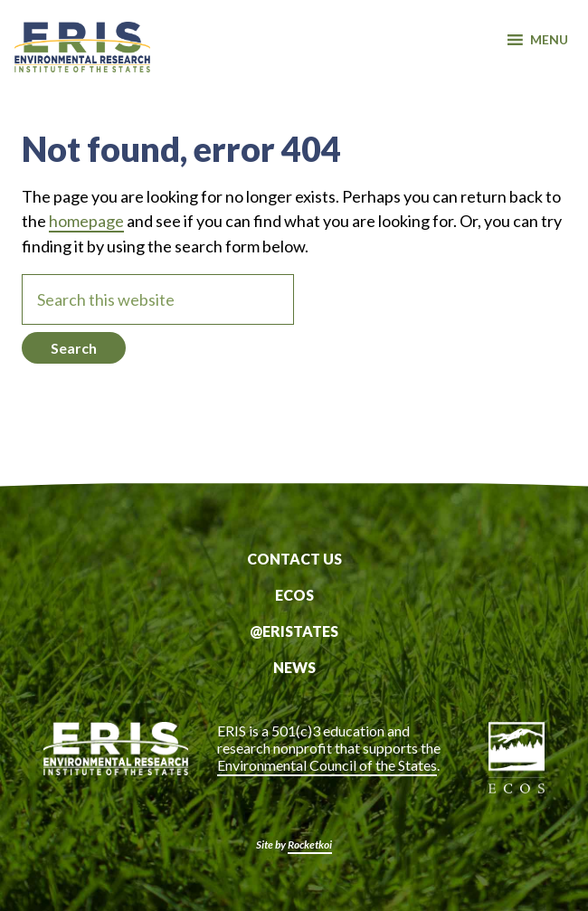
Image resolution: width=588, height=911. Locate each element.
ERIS (82, 57)
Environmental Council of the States (327, 765)
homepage (86, 221)
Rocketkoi (310, 845)
